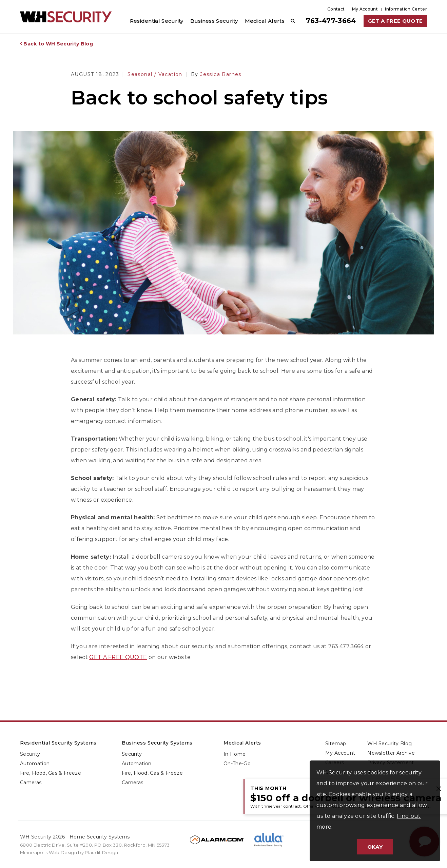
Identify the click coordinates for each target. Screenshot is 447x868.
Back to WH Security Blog (58, 44)
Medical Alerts (242, 743)
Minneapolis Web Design (48, 852)
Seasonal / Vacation (155, 74)
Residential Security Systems (58, 743)
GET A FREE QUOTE (118, 657)
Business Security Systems (157, 743)
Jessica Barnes (216, 74)
